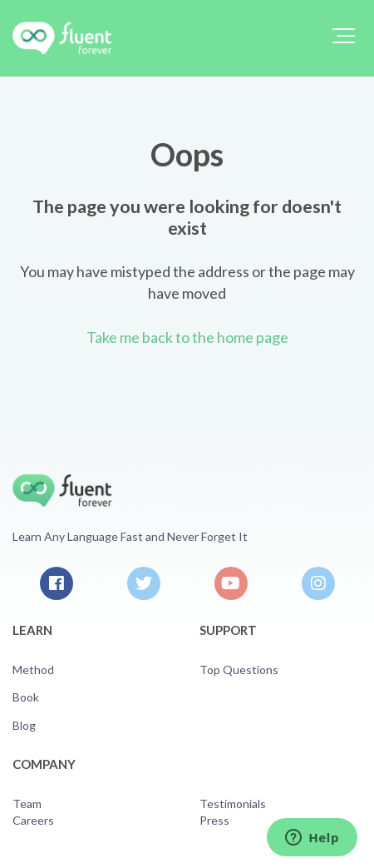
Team (27, 804)
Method (33, 670)
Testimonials (233, 804)
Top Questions (239, 670)
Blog (24, 725)
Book (26, 697)
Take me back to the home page (187, 337)
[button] (344, 36)
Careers (33, 820)
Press (214, 820)
